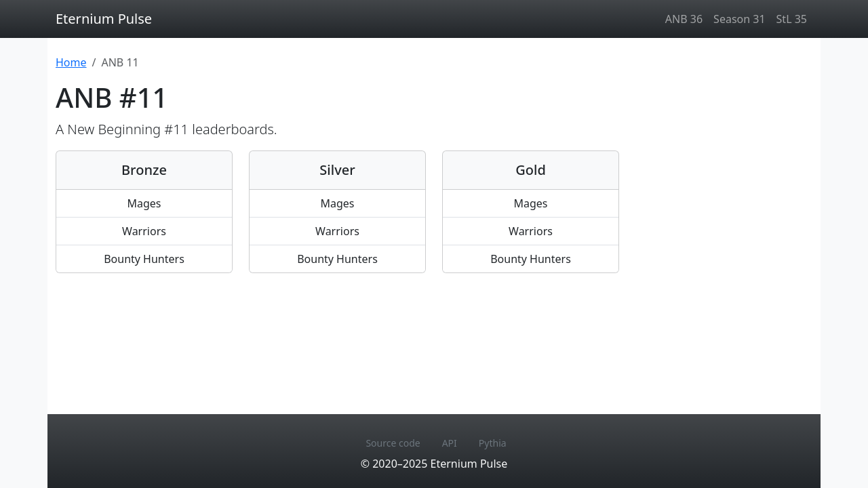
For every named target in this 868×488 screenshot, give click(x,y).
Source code (393, 443)
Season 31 (739, 19)
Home (71, 62)
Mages (144, 203)
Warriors (144, 231)
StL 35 (792, 19)
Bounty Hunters (144, 259)
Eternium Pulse (104, 19)
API (450, 443)
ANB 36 (684, 19)
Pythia (493, 443)
